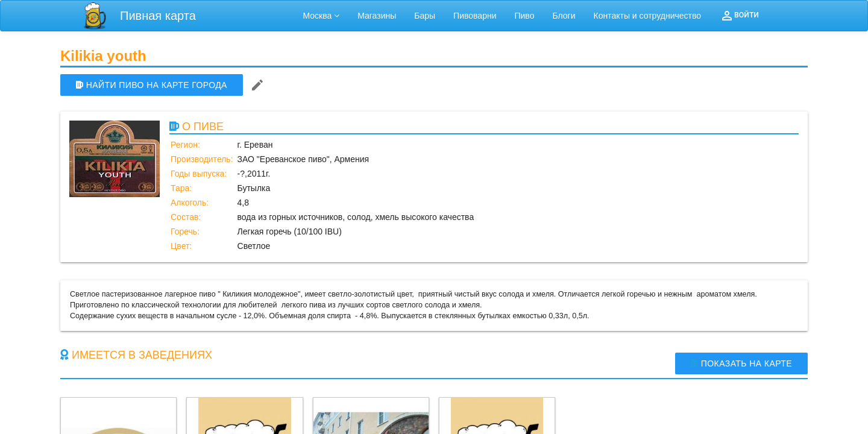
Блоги (564, 16)
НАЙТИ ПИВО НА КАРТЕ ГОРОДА (152, 85)
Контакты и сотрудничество (648, 16)
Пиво (524, 16)
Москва (322, 16)
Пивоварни (475, 16)
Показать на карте (741, 363)
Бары (425, 16)
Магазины (377, 16)
